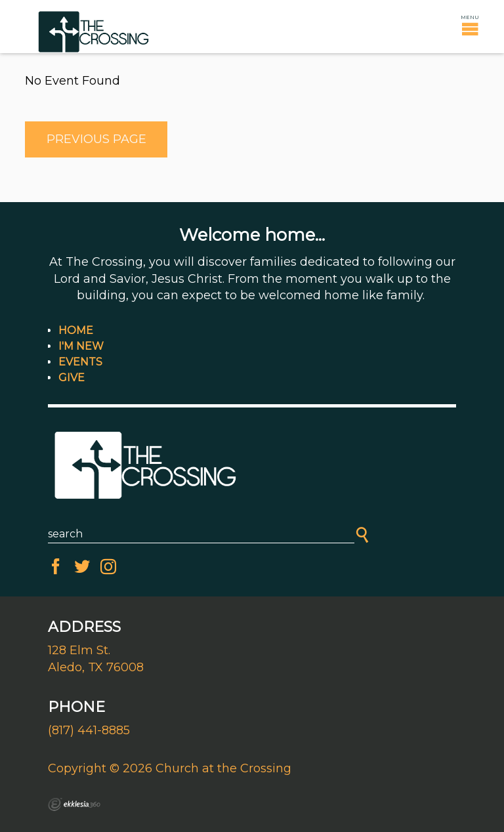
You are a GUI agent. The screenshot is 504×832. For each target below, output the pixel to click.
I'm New (81, 346)
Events (80, 362)
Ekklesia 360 (74, 804)
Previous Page (96, 139)
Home (76, 330)
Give (72, 378)
